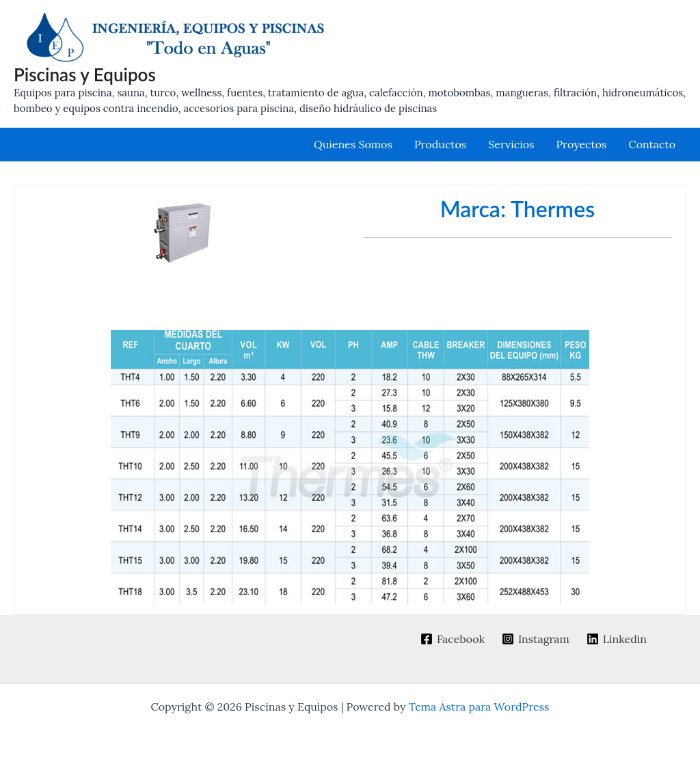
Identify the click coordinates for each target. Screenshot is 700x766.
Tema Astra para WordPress (479, 707)
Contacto (652, 144)
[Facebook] (453, 639)
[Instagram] (536, 639)
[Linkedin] (616, 639)
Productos (440, 144)
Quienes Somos (353, 144)
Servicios (511, 144)
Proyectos (581, 144)
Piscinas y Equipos (85, 74)
